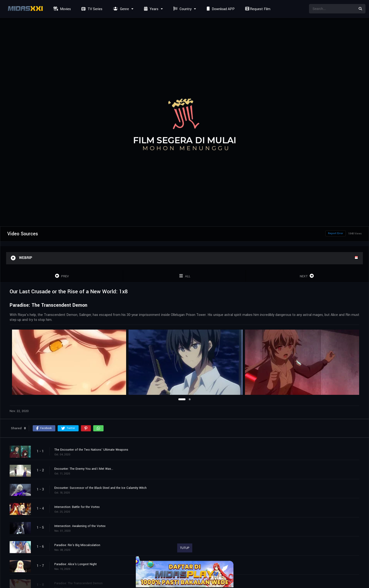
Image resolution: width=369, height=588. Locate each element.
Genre (120, 9)
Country (182, 9)
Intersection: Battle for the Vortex (77, 507)
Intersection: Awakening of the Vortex (80, 526)
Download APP (220, 9)
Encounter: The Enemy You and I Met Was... (84, 469)
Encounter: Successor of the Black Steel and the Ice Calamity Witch (100, 488)
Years (151, 9)
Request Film (257, 9)
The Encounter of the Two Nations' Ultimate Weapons (91, 450)
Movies (62, 9)
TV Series (91, 9)
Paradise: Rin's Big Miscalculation (77, 545)
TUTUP (185, 548)
